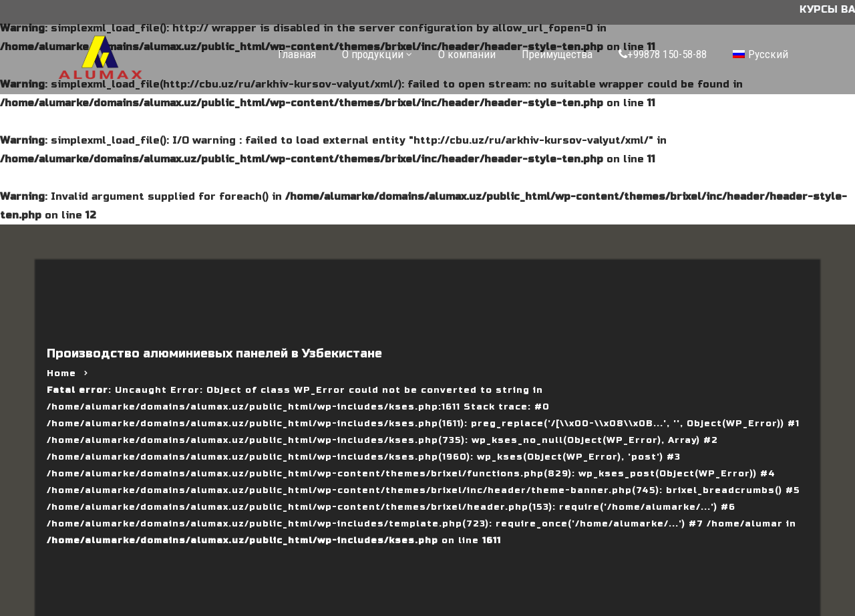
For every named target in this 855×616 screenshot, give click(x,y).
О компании (467, 54)
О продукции (373, 54)
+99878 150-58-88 (663, 54)
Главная (297, 54)
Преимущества (557, 54)
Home (61, 373)
